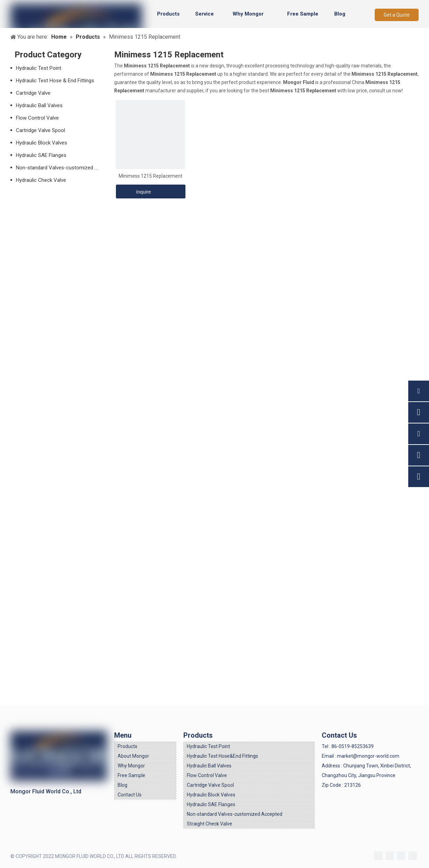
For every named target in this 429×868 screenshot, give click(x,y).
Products (127, 746)
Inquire (133, 192)
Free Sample (131, 775)
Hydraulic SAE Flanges (41, 155)
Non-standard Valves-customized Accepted (62, 168)
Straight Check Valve (209, 824)
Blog (122, 785)
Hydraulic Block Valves (42, 143)
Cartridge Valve (33, 93)
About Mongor (133, 756)
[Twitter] (401, 856)
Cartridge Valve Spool (40, 130)
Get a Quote (397, 15)
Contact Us (130, 795)
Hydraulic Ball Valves (39, 105)
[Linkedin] (390, 856)
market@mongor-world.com (368, 756)
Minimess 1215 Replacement (150, 176)
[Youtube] (413, 856)
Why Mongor (131, 766)
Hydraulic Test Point (39, 68)
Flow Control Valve (37, 118)
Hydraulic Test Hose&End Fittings (222, 756)
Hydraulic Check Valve (41, 180)
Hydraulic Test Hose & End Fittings (55, 81)
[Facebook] (378, 856)
